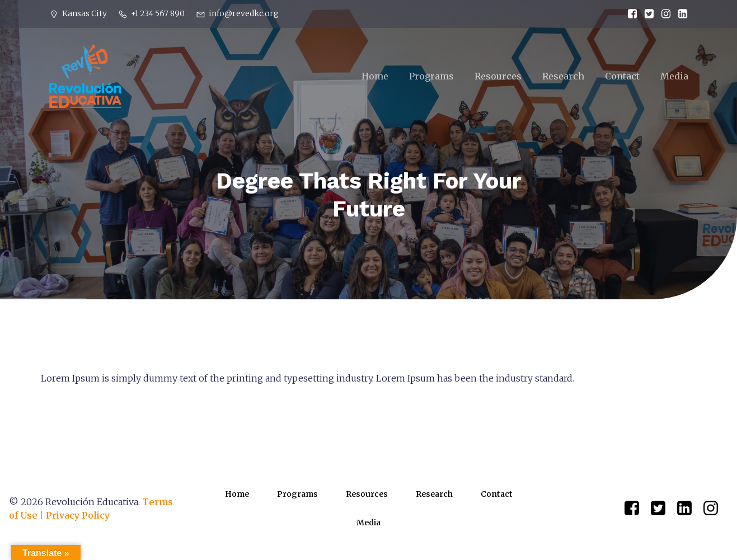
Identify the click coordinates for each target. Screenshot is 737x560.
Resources (498, 77)
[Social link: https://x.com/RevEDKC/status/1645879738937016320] (646, 14)
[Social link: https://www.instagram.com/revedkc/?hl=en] (663, 14)
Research (563, 77)
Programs (431, 77)
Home (375, 77)
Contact (622, 77)
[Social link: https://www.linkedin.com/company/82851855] (680, 14)
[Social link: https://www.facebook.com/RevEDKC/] (630, 14)
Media (674, 77)
